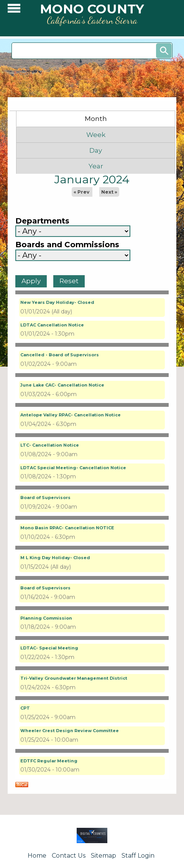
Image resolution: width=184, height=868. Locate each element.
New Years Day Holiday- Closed (57, 302)
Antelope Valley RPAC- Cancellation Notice (71, 415)
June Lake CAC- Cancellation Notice (62, 385)
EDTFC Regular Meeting (49, 761)
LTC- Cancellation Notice (50, 445)
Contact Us (69, 856)
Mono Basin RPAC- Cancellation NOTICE (67, 528)
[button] (14, 10)
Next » (109, 192)
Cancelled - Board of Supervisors (60, 355)
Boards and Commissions (67, 245)
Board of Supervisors (45, 498)
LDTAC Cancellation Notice (52, 325)
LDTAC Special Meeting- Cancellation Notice (73, 468)
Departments (42, 221)
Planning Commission (46, 618)
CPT (25, 708)
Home (37, 856)
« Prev (81, 192)
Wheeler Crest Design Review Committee (70, 731)
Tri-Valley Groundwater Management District (74, 678)
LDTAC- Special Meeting (49, 648)
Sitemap (103, 856)
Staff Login (138, 856)
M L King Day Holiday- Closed (55, 558)
